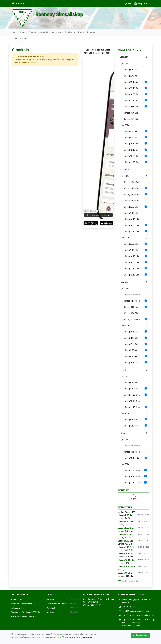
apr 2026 (126, 125)
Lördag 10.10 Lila (131, 219)
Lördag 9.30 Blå (130, 76)
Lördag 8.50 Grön (131, 383)
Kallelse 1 (51, 612)
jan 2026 (125, 63)
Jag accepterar (141, 635)
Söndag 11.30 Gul (135, 188)
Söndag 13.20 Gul (131, 201)
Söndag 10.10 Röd (135, 319)
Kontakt (82, 32)
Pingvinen (124, 282)
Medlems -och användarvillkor (24, 604)
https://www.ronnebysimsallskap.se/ (138, 615)
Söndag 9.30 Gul (131, 113)
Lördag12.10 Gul (135, 344)
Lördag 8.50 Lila (135, 207)
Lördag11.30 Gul (135, 338)
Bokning (20, 3)
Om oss (32, 32)
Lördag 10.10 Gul (135, 363)
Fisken (123, 370)
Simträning (56, 32)
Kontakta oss (17, 599)
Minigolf (91, 32)
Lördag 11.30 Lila (135, 231)
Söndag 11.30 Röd (135, 301)
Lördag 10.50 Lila (135, 225)
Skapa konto (142, 3)
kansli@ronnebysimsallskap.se (136, 611)
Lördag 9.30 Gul (135, 356)
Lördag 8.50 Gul (135, 350)
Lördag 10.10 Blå (135, 82)
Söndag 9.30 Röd (131, 313)
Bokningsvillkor (18, 608)
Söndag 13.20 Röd (132, 452)
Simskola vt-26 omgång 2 (58, 604)
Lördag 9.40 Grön (135, 389)
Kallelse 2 (51, 608)
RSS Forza (70, 32)
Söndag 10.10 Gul (131, 119)
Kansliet (50, 599)
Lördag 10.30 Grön (132, 401)
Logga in (127, 3)
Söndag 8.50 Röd (135, 307)
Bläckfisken (125, 169)
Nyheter (22, 32)
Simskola (44, 32)
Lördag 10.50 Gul (135, 332)
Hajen (122, 433)
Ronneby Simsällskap (67, 14)
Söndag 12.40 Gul (135, 194)
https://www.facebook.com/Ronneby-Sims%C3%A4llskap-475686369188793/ (99, 602)
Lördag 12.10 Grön (135, 407)
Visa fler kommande (128, 581)
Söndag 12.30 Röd (132, 446)
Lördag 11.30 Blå (135, 100)
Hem (14, 32)
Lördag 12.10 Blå (135, 88)
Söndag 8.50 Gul (135, 107)
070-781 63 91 (129, 607)
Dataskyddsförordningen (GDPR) (25, 612)
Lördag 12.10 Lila (135, 275)
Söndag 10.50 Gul (131, 182)
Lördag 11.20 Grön (135, 395)
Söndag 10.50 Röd (132, 295)
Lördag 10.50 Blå (135, 94)
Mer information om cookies (23, 617)
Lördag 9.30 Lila (131, 213)
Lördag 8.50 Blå (130, 70)
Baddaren (124, 57)
